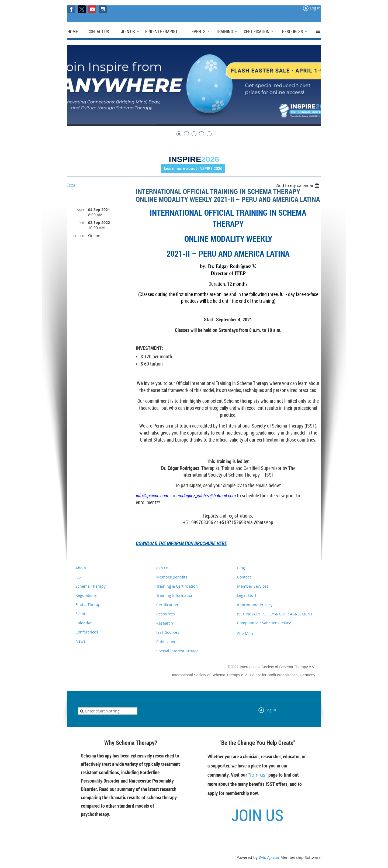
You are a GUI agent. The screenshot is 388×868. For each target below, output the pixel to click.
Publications (167, 642)
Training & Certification (177, 586)
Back (71, 185)
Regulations (86, 595)
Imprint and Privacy (255, 605)
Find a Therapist (90, 604)
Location (78, 236)
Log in (315, 8)
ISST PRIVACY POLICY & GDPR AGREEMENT (275, 614)
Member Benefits (172, 577)
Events (81, 614)
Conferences (87, 632)
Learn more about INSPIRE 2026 (193, 168)
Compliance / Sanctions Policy (264, 623)
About (81, 568)
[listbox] (298, 186)
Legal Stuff (247, 595)
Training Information (175, 595)
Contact (244, 577)
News (80, 641)
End (81, 223)
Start (81, 210)
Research (165, 623)
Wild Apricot (269, 857)
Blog (241, 568)
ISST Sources (168, 632)
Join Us (162, 568)
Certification (167, 605)
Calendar (84, 623)
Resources (166, 614)
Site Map (245, 634)
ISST (79, 577)
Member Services (253, 586)
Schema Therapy (91, 586)
